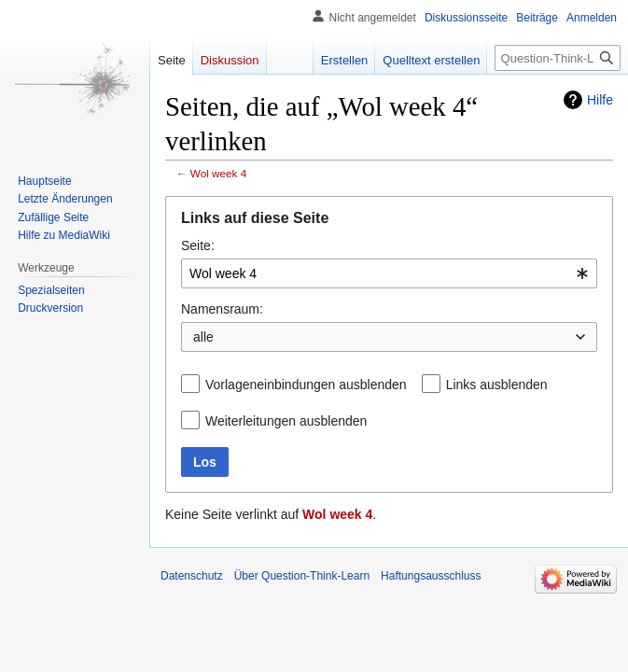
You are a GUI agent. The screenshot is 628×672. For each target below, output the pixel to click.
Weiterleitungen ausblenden (286, 421)
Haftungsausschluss (431, 576)
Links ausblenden (497, 385)
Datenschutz (192, 576)
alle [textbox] (203, 337)
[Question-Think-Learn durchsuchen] (558, 58)
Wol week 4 (219, 173)
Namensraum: (222, 309)
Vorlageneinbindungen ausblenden (306, 385)
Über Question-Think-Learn (302, 576)
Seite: (198, 245)
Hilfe (600, 100)
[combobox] (389, 273)
